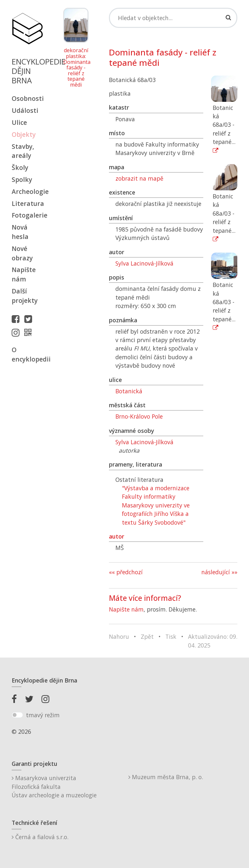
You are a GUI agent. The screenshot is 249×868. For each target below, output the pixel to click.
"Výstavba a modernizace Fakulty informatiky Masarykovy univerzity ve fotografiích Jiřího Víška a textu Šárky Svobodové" (156, 505)
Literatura (27, 203)
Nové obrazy (22, 253)
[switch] (17, 715)
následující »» (219, 572)
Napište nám (24, 274)
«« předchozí (126, 572)
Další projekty (25, 296)
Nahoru (119, 636)
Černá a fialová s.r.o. (40, 837)
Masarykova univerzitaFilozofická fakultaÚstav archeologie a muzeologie (54, 786)
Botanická (129, 391)
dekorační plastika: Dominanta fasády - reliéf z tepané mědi (76, 68)
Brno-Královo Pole (139, 416)
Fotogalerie (27, 215)
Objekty (24, 134)
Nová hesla (20, 232)
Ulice (19, 122)
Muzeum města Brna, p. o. (166, 777)
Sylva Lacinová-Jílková (144, 263)
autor (117, 536)
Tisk (171, 636)
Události (25, 110)
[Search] (173, 18)
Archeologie (27, 191)
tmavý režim (43, 715)
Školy (20, 167)
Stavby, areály (23, 151)
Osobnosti (27, 98)
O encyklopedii (27, 354)
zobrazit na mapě (139, 178)
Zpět (147, 636)
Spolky (22, 179)
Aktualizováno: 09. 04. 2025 (213, 641)
